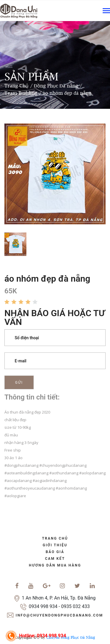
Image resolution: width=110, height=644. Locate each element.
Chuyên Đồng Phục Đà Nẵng (71, 637)
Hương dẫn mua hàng (55, 565)
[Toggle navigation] (106, 11)
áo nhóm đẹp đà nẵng (67, 93)
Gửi (19, 383)
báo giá (55, 552)
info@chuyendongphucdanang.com (60, 615)
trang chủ (55, 538)
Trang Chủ (16, 86)
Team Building (21, 93)
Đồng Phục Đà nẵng (56, 86)
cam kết (55, 559)
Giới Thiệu (55, 545)
